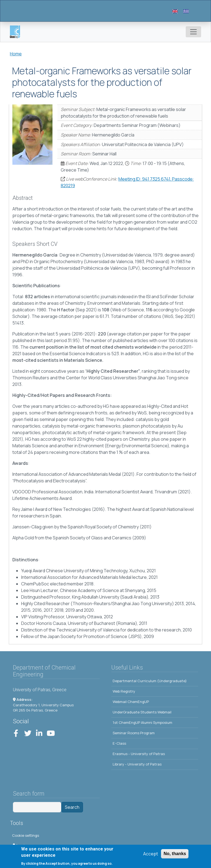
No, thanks (175, 856)
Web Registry (124, 691)
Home (16, 54)
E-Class (119, 743)
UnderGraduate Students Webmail (142, 712)
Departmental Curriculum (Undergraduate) (150, 681)
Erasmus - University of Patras (139, 754)
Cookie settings (26, 835)
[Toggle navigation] (193, 32)
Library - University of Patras (137, 764)
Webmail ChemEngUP (131, 702)
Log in (19, 845)
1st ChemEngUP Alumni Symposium (142, 722)
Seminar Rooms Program (134, 733)
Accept (151, 856)
